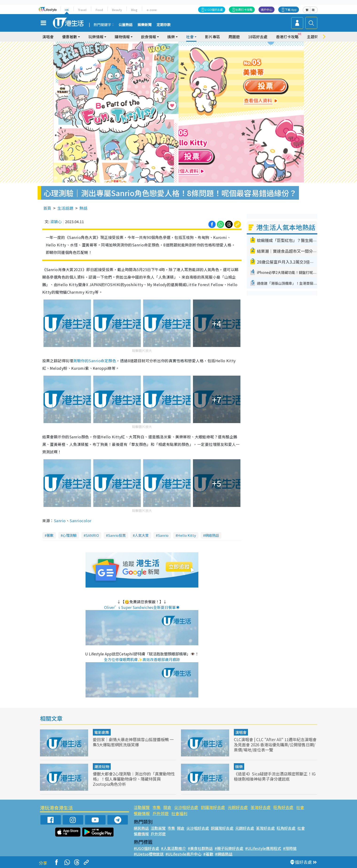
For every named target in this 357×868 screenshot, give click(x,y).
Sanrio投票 (117, 535)
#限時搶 (290, 848)
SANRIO (92, 535)
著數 (50, 535)
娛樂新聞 (145, 25)
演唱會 (48, 37)
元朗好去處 (238, 807)
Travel (82, 10)
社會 (190, 37)
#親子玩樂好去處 (229, 848)
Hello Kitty (187, 535)
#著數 (208, 854)
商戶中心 (267, 10)
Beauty (117, 10)
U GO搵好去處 (214, 10)
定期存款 (164, 25)
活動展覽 (142, 807)
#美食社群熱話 (200, 848)
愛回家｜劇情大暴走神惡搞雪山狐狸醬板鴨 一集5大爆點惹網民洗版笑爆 (133, 742)
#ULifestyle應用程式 (263, 848)
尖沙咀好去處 (186, 807)
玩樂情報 (96, 37)
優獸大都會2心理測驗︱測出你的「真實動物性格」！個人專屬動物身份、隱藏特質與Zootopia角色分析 (134, 779)
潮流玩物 (102, 767)
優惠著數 (70, 37)
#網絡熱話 (224, 854)
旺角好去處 (283, 807)
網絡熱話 (212, 535)
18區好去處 (258, 37)
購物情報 (122, 37)
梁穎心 (56, 222)
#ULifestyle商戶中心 (183, 854)
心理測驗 (70, 535)
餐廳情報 (142, 813)
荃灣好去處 (261, 807)
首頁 (47, 208)
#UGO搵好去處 (146, 848)
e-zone (152, 10)
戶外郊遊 (161, 813)
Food (99, 10)
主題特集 (314, 37)
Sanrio (60, 521)
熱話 (83, 208)
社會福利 (179, 813)
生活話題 (65, 208)
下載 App (291, 10)
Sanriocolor (80, 521)
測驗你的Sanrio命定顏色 (95, 361)
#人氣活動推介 (173, 848)
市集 (157, 807)
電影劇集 (102, 732)
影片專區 (212, 37)
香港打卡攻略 (287, 37)
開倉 (167, 807)
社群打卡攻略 (244, 10)
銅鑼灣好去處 (213, 807)
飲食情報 (149, 37)
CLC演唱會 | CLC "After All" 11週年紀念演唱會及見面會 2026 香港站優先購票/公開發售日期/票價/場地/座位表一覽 (275, 745)
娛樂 (171, 37)
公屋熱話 (126, 25)
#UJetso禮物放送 (149, 854)
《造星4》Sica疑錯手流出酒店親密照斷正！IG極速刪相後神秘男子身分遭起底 (275, 776)
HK (67, 10)
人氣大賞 (142, 535)
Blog (134, 10)
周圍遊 (234, 37)
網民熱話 (141, 828)
